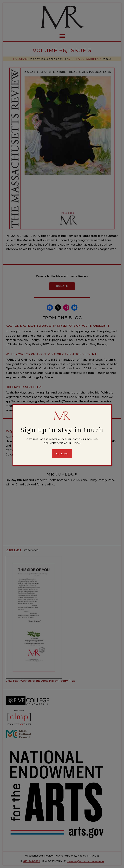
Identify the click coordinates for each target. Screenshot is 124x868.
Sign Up (62, 454)
